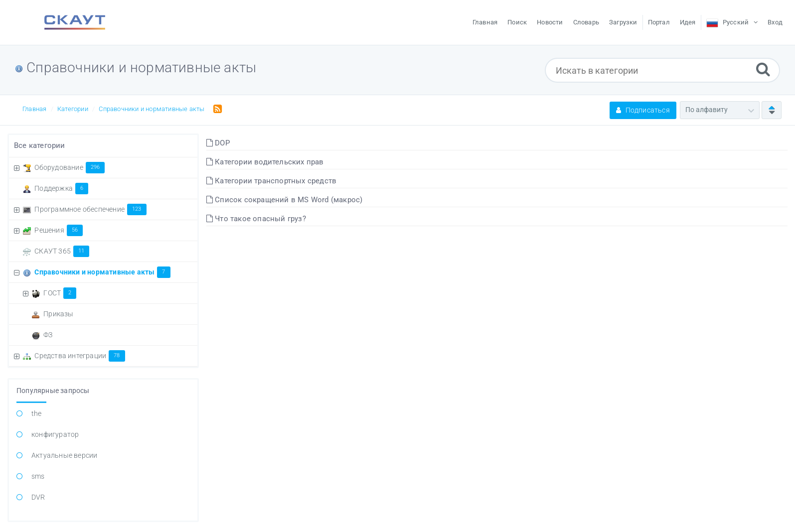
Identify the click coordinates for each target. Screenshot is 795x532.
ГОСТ (60, 293)
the (37, 413)
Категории (73, 109)
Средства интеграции (79, 356)
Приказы (58, 314)
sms (38, 476)
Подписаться (643, 110)
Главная (34, 109)
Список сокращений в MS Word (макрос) (285, 200)
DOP (218, 143)
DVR (38, 497)
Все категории (40, 145)
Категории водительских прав (265, 162)
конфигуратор (55, 434)
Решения (59, 230)
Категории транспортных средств (271, 181)
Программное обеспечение (90, 209)
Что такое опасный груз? (256, 219)
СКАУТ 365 (62, 251)
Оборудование (70, 167)
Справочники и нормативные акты (152, 109)
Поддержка (61, 188)
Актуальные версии (64, 455)
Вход (775, 22)
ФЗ (48, 335)
